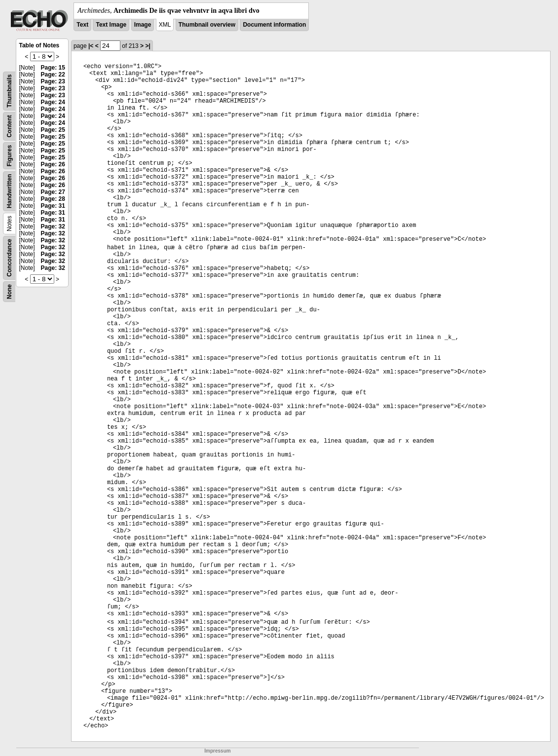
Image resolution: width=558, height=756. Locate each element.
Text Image (111, 25)
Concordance (9, 258)
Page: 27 (53, 192)
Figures (9, 156)
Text (82, 25)
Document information (274, 25)
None (9, 292)
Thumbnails (9, 91)
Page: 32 (53, 227)
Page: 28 (53, 199)
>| (148, 46)
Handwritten (9, 191)
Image (143, 25)
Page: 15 (53, 68)
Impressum (217, 751)
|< (91, 46)
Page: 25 (53, 130)
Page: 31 (53, 206)
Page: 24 (53, 102)
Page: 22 (53, 75)
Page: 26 (53, 164)
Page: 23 (53, 81)
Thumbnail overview (207, 25)
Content (9, 126)
